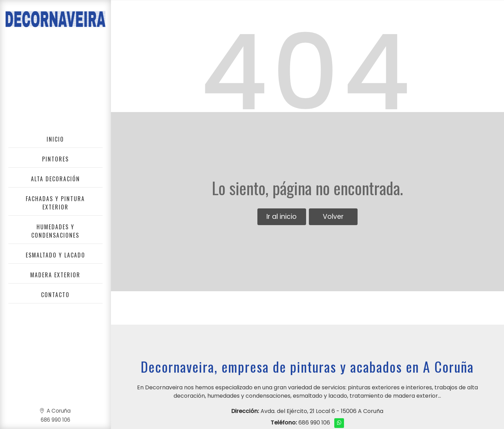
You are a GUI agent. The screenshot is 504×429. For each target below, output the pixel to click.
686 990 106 (314, 423)
